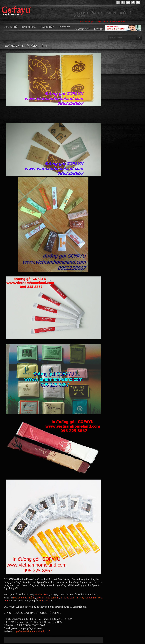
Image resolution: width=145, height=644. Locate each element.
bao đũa (18, 598)
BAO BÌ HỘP (47, 27)
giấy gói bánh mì (88, 598)
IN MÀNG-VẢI (82, 29)
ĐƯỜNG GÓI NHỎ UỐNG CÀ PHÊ (27, 46)
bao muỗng (29, 598)
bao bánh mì (52, 598)
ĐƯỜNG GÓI (42, 595)
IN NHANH (64, 27)
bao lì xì (40, 598)
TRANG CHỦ (11, 27)
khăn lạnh (44, 601)
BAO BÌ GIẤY (29, 27)
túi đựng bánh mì (69, 598)
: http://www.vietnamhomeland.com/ (31, 631)
